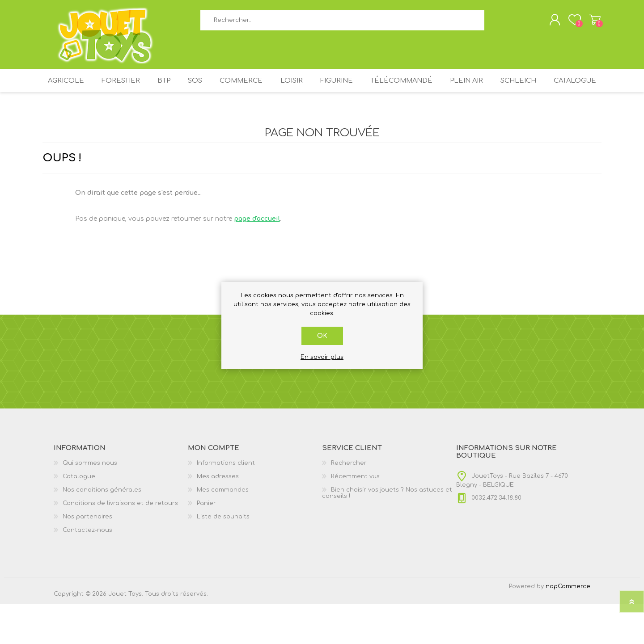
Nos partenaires (87, 556)
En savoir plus (322, 357)
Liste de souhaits (223, 556)
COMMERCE (270, 88)
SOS (220, 88)
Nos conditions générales (102, 530)
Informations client (226, 503)
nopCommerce (568, 626)
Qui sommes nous (90, 503)
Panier (591, 22)
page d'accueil (257, 259)
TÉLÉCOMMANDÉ (440, 88)
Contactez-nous (87, 570)
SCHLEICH (564, 88)
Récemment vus (355, 516)
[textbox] (342, 23)
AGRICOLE (80, 88)
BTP (185, 88)
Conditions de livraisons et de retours (120, 543)
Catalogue (322, 117)
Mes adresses (218, 516)
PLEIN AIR (508, 88)
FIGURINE (372, 88)
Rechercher (494, 23)
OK (322, 336)
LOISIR (324, 88)
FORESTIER (138, 88)
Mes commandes (223, 530)
